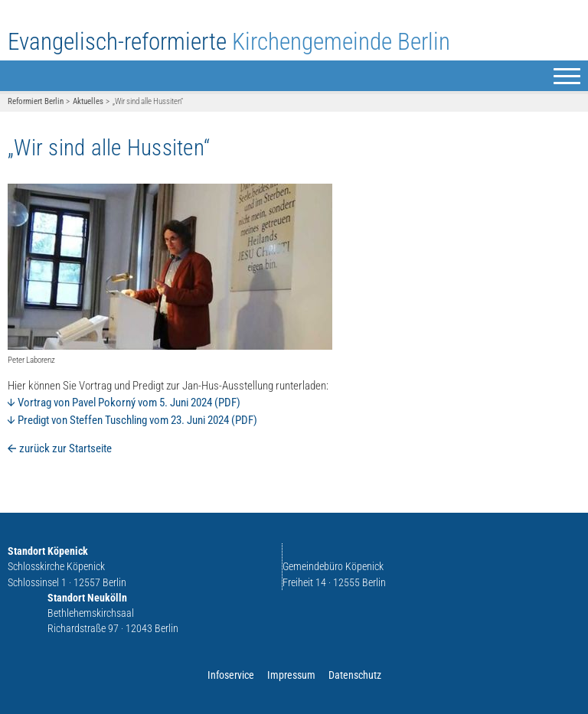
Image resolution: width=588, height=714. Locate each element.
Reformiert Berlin (36, 101)
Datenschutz (355, 675)
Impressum (291, 675)
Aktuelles (88, 101)
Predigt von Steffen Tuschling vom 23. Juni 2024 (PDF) (132, 420)
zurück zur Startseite (65, 448)
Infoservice (231, 675)
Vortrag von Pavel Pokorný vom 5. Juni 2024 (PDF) (124, 403)
